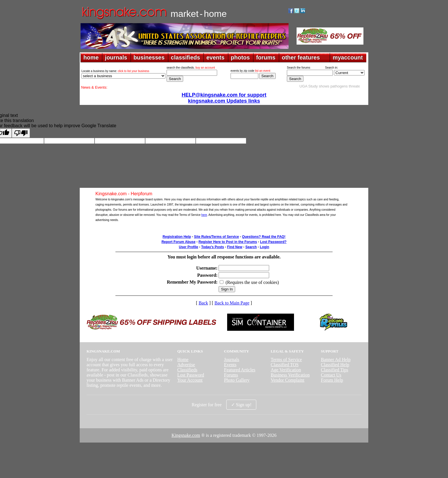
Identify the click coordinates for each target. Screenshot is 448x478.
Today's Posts (213, 247)
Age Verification (286, 370)
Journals (232, 360)
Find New (235, 247)
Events (230, 365)
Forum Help (332, 380)
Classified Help (335, 365)
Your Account (190, 380)
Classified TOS (285, 365)
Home (183, 360)
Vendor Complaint (288, 380)
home (91, 57)
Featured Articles (240, 370)
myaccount (348, 57)
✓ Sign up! (241, 405)
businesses (149, 57)
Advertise (186, 365)
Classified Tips (335, 370)
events (215, 57)
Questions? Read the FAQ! (264, 237)
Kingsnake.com (186, 435)
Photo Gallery (237, 380)
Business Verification (290, 375)
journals (116, 57)
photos (240, 57)
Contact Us (331, 375)
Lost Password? (273, 242)
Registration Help (177, 237)
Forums (231, 375)
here (204, 215)
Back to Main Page (232, 303)
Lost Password (191, 375)
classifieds (185, 57)
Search (251, 247)
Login (264, 247)
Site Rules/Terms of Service (216, 237)
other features (301, 57)
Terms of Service (286, 360)
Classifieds (187, 370)
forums (266, 57)
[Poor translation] (21, 133)
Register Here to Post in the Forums (228, 242)
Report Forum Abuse (178, 242)
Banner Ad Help (336, 360)
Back (203, 303)
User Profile (188, 247)
